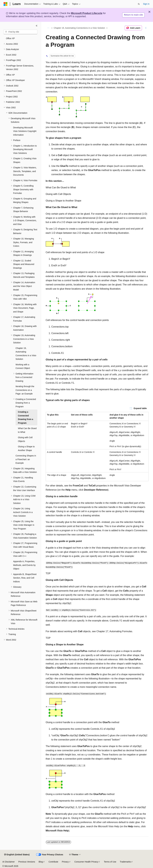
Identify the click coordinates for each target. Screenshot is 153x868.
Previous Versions (27, 862)
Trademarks (125, 862)
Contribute (53, 862)
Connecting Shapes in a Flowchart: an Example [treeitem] (26, 459)
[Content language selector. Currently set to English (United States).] (17, 855)
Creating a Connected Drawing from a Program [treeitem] (26, 417)
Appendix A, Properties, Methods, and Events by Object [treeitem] (24, 565)
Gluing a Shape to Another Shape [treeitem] (26, 448)
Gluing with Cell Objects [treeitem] (25, 439)
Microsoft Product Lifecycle (87, 13)
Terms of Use (110, 862)
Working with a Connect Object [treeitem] (23, 366)
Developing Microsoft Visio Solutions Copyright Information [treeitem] (25, 131)
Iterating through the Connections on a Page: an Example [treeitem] (25, 390)
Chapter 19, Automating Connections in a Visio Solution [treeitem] (26, 354)
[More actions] (146, 28)
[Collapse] (37, 26)
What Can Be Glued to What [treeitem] (27, 430)
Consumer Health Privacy (86, 862)
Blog (41, 862)
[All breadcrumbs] (48, 28)
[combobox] (20, 32)
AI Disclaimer (9, 862)
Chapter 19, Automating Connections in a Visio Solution (79, 28)
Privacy (65, 862)
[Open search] (139, 4)
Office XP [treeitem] (10, 38)
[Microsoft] (6, 4)
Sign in (146, 4)
